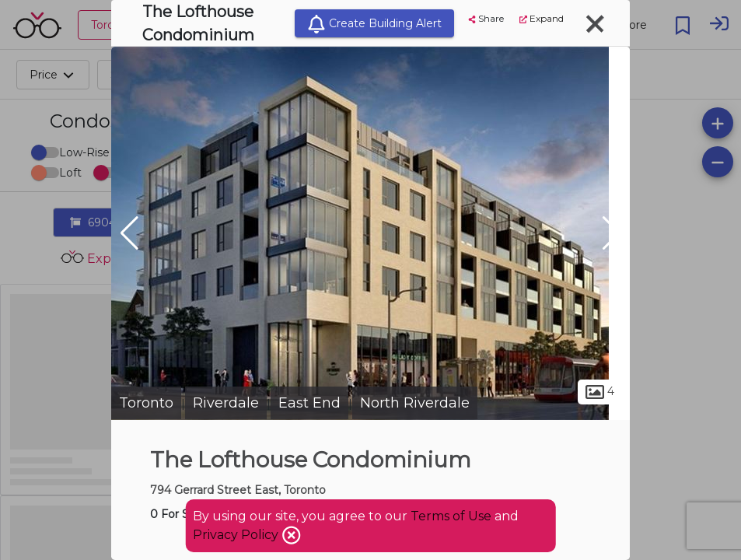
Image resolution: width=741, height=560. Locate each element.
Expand (542, 18)
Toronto (146, 403)
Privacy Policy (237, 535)
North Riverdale (415, 403)
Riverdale (226, 403)
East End (309, 403)
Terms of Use (451, 516)
